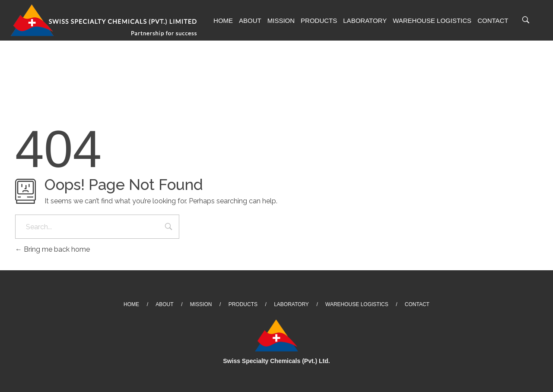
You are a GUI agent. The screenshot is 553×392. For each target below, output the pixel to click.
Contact (493, 21)
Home (223, 21)
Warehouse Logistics (432, 21)
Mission (281, 21)
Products (319, 21)
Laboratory (365, 21)
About (250, 21)
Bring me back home (52, 249)
